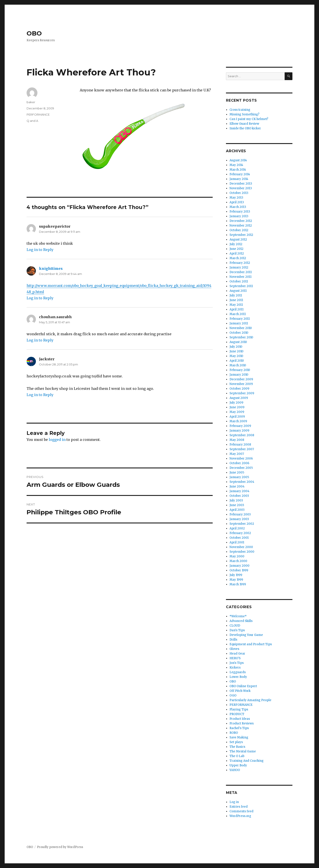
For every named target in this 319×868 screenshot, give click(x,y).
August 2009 (239, 398)
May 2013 (236, 198)
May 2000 (237, 556)
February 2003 (240, 514)
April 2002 (237, 528)
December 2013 (241, 184)
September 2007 (242, 449)
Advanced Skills (241, 621)
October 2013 (239, 193)
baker (31, 102)
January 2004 (239, 491)
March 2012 (238, 258)
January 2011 (239, 323)
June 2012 (236, 249)
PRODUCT (237, 714)
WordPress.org (240, 816)
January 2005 (239, 477)
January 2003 (239, 519)
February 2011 (240, 319)
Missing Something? (244, 114)
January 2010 (239, 375)
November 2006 (241, 459)
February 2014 (240, 174)
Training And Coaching (247, 761)
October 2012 (239, 230)
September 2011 (241, 286)
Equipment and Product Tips (251, 644)
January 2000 (239, 566)
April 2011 (236, 309)
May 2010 (236, 356)
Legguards (238, 672)
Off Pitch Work (240, 691)
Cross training (240, 110)
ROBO (234, 733)
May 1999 (236, 580)
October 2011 (239, 281)
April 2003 (237, 510)
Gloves (234, 649)
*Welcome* (238, 616)
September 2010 (241, 337)
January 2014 (239, 179)
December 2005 (241, 468)
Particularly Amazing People (250, 700)
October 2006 (239, 463)
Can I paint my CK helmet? (249, 119)
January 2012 (239, 267)
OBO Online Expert (243, 686)
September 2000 (242, 552)
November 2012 (241, 226)
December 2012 (241, 221)
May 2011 (236, 305)
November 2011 (240, 277)
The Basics (237, 747)
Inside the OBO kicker (245, 128)
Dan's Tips (237, 630)
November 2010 (241, 328)
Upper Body (238, 765)
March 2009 (238, 421)
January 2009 (239, 431)
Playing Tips (239, 709)
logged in (57, 440)
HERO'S (235, 658)
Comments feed (241, 811)
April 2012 (237, 253)
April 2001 (237, 542)
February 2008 (240, 445)
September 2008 (242, 435)
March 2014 (238, 170)
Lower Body (238, 677)
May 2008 (237, 440)
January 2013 (239, 216)
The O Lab (237, 756)
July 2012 (236, 244)
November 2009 (241, 384)
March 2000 (238, 561)
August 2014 (238, 160)
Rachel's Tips (239, 728)
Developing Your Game (246, 635)
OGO (233, 695)
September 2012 (241, 235)
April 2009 (237, 417)
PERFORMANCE (38, 114)
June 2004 (237, 486)
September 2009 (242, 393)
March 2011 (238, 314)
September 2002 (242, 524)
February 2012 (240, 263)
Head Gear (237, 654)
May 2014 (236, 165)
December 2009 (241, 379)
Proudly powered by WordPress (60, 847)
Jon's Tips (237, 663)
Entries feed (239, 807)
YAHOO (235, 770)
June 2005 (237, 472)
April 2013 (237, 202)
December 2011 (241, 272)
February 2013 (240, 212)
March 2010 (238, 365)
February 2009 (240, 426)
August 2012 (238, 240)
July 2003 (236, 500)
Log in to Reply (40, 250)
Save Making (239, 737)
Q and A (32, 121)
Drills (233, 640)
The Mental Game (243, 751)
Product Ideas (240, 719)
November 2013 (241, 188)
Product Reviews (242, 723)
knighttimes (51, 268)
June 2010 (236, 351)
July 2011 (236, 295)
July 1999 (236, 575)
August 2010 (238, 342)
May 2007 (237, 454)
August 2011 (238, 291)
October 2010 (239, 333)
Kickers (235, 668)
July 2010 (236, 347)
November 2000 (241, 547)
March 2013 (238, 207)
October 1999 (239, 570)
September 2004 (242, 482)
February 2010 (240, 370)
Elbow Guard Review (244, 124)
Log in (234, 802)
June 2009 (237, 407)
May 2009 (237, 412)
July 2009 (236, 403)
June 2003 (237, 505)
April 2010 (237, 361)
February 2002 (240, 533)
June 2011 (236, 300)
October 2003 (239, 496)
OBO (34, 33)
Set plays (236, 742)
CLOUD (235, 626)
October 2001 (239, 538)
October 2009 (239, 389)
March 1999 (238, 584)
